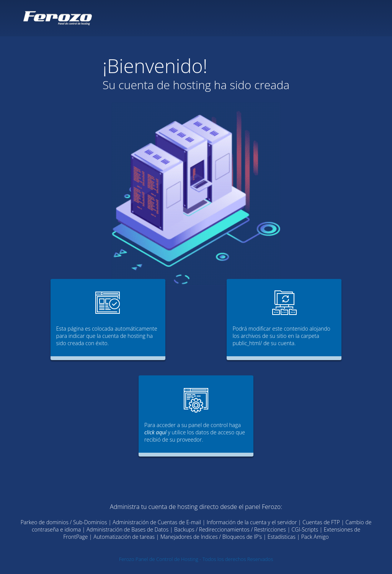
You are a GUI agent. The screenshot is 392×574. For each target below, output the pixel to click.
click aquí (155, 432)
